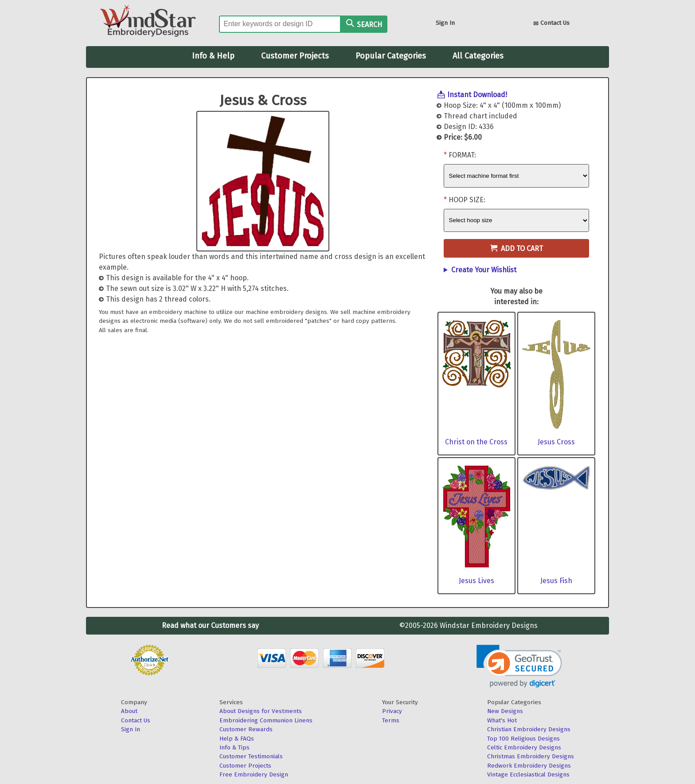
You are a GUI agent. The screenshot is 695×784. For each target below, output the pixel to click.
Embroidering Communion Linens (266, 720)
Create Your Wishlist (484, 270)
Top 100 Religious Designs (523, 739)
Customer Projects (295, 56)
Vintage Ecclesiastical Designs (528, 774)
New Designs (505, 711)
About (129, 711)
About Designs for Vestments (261, 711)
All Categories (478, 56)
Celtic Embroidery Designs (524, 747)
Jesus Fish (556, 581)
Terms (391, 720)
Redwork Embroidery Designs (529, 766)
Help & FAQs (237, 739)
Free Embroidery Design (254, 774)
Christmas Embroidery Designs (531, 756)
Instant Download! (477, 95)
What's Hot (502, 720)
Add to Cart (517, 249)
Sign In (445, 23)
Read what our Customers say (210, 625)
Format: (462, 155)
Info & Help (213, 56)
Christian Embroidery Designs (529, 729)
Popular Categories (391, 56)
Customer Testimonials (251, 756)
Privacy (392, 711)
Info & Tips (234, 747)
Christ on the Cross (476, 442)
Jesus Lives (476, 581)
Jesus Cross (556, 442)
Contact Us (551, 24)
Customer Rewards (246, 729)
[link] (519, 666)
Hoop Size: (467, 200)
